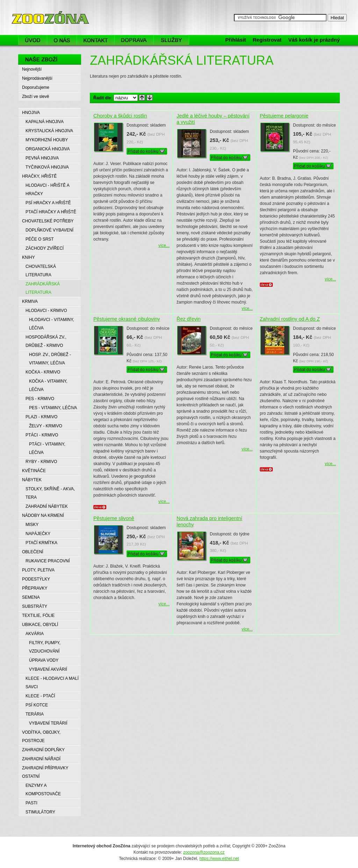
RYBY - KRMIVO (41, 462)
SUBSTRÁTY (35, 606)
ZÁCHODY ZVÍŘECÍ (45, 248)
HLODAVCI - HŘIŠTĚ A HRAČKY (48, 190)
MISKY (32, 525)
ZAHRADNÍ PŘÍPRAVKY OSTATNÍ (45, 772)
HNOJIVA (31, 113)
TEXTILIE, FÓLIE (38, 616)
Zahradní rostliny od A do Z (290, 319)
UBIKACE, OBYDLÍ (40, 625)
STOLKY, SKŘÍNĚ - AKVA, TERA (50, 493)
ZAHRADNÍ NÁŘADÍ (41, 759)
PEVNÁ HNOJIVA (42, 158)
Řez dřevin (189, 319)
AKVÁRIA (35, 634)
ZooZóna (28, 10)
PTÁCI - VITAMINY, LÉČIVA (47, 448)
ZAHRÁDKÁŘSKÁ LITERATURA (43, 288)
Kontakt (96, 40)
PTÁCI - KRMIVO (42, 435)
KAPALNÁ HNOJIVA (45, 122)
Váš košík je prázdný (314, 40)
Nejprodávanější (37, 78)
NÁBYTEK (32, 480)
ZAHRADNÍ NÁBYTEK (47, 506)
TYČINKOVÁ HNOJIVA (47, 167)
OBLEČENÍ (33, 552)
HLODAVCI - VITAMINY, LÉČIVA (52, 324)
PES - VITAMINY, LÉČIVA (53, 408)
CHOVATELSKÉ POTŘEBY (48, 221)
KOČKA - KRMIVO (43, 372)
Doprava (134, 40)
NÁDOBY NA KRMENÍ (43, 515)
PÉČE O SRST (40, 239)
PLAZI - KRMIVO (41, 417)
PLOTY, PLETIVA (38, 570)
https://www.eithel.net (219, 859)
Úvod (33, 40)
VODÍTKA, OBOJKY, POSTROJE (41, 737)
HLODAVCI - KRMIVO (46, 311)
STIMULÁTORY (40, 812)
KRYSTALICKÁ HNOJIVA (49, 131)
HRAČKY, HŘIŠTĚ (39, 176)
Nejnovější (32, 69)
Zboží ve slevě (35, 97)
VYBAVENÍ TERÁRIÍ (48, 723)
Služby (173, 40)
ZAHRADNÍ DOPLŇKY (43, 750)
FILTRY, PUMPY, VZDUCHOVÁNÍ (45, 647)
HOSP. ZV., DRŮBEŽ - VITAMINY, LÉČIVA (50, 359)
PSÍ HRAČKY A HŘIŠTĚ (48, 203)
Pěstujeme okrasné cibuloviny (127, 319)
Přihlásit (235, 40)
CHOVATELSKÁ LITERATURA (41, 271)
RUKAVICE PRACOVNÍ (48, 561)
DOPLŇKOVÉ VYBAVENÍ (49, 230)
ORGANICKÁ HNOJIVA (48, 149)
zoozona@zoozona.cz (204, 852)
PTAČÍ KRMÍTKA (41, 543)
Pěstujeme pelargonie (284, 116)
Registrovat (267, 40)
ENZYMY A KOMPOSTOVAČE (43, 790)
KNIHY (28, 257)
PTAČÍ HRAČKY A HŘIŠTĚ (51, 212)
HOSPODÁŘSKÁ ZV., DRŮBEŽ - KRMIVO (46, 341)
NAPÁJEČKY (38, 534)
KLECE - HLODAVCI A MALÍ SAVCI (52, 683)
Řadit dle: (103, 98)
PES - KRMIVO (40, 399)
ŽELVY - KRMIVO (46, 426)
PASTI (31, 803)
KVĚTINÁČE (34, 471)
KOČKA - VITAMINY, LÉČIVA (48, 385)
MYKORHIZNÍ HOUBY (47, 140)
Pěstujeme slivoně (114, 518)
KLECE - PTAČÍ (40, 696)
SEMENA (31, 597)
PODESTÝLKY (36, 579)
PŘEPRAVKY (35, 588)
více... (164, 246)
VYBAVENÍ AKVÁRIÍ (48, 669)
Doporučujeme (36, 87)
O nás (62, 40)
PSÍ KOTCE (37, 705)
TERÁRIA (35, 714)
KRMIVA (30, 301)
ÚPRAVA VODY (44, 660)
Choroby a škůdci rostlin (120, 116)
